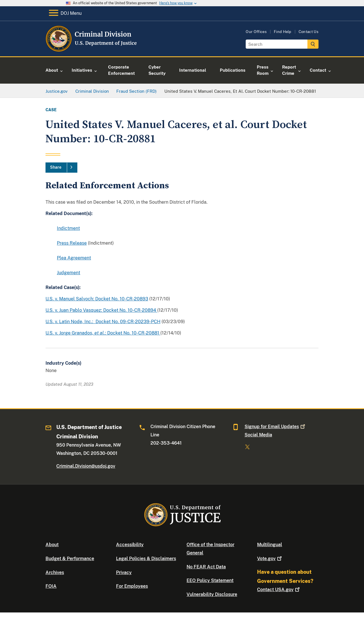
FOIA (51, 586)
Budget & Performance (70, 559)
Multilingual (270, 545)
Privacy (124, 572)
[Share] (61, 168)
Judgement (69, 273)
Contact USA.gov (279, 590)
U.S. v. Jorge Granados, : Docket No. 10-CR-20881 (103, 333)
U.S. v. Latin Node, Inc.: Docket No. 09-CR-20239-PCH (103, 322)
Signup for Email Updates (275, 427)
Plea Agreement (74, 258)
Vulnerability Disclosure (212, 594)
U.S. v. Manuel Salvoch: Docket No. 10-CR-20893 (97, 299)
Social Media (258, 435)
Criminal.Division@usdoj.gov (86, 466)
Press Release (72, 243)
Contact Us (309, 32)
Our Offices (256, 32)
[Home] (92, 50)
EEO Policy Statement (210, 580)
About (52, 545)
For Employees (132, 586)
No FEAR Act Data (206, 567)
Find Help (283, 32)
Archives (55, 572)
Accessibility (130, 545)
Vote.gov (270, 559)
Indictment (68, 228)
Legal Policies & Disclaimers (146, 559)
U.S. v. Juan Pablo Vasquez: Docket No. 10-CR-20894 (101, 310)
